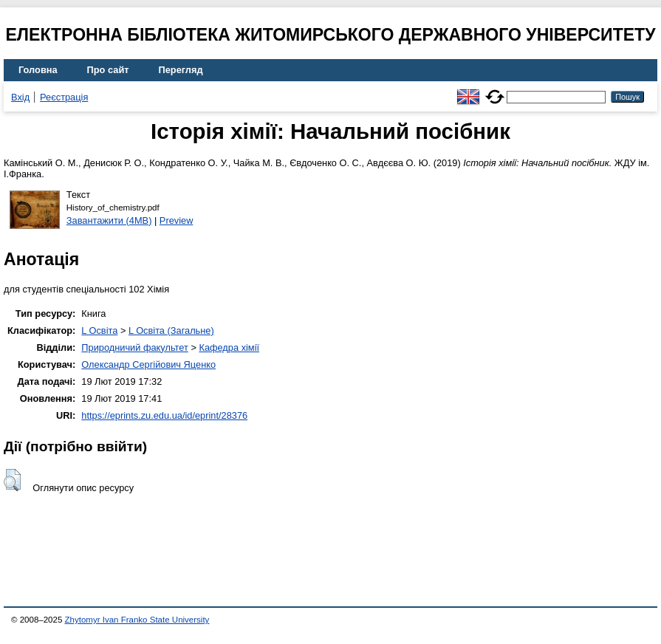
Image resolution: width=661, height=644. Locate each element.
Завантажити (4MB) (109, 220)
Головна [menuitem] (38, 70)
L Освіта (99, 330)
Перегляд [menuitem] (181, 70)
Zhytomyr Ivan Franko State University (137, 620)
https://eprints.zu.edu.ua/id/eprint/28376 (164, 415)
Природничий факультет (135, 347)
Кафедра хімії (229, 347)
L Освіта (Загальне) (171, 330)
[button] (12, 480)
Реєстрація (64, 97)
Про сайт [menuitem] (108, 70)
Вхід (20, 97)
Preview (177, 220)
